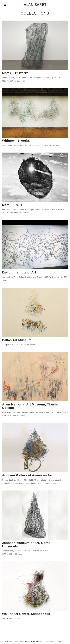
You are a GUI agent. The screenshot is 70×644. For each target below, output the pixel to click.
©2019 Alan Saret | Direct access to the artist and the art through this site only (35, 641)
